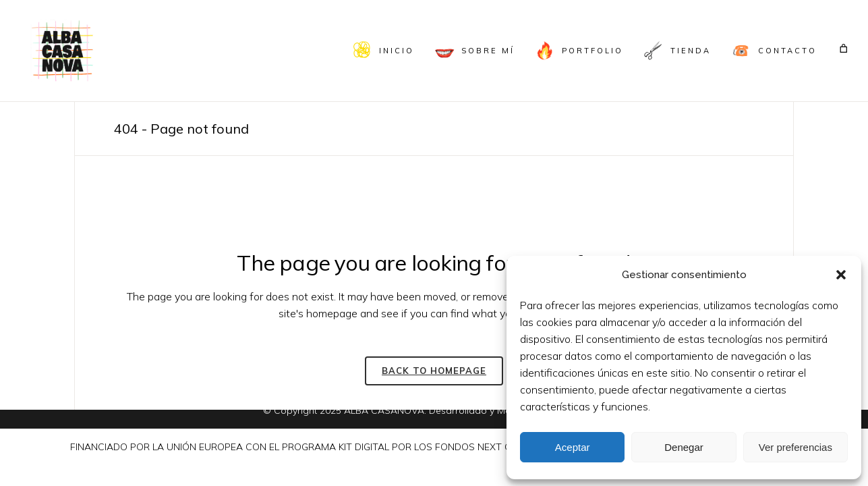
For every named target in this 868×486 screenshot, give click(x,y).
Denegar (684, 447)
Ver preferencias (795, 447)
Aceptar (573, 447)
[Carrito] (844, 48)
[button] (841, 275)
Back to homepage (434, 371)
